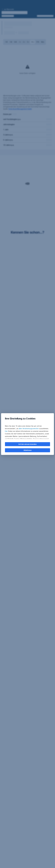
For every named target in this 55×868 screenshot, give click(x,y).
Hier (6, 431)
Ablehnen (28, 450)
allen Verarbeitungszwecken (29, 429)
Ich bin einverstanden (28, 444)
